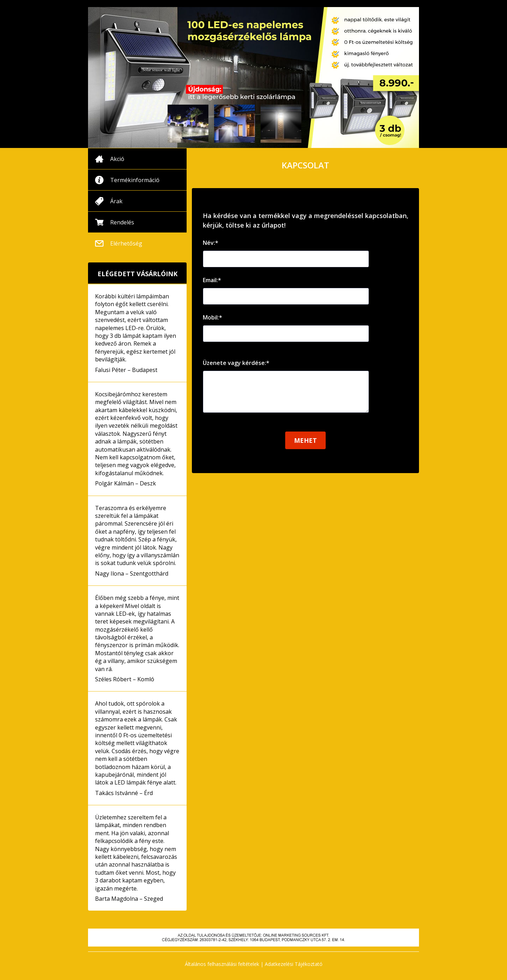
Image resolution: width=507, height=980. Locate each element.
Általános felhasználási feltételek (222, 964)
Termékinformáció (135, 180)
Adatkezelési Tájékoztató (294, 964)
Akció (117, 159)
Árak (116, 201)
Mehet (305, 447)
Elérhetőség (126, 243)
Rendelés (122, 222)
